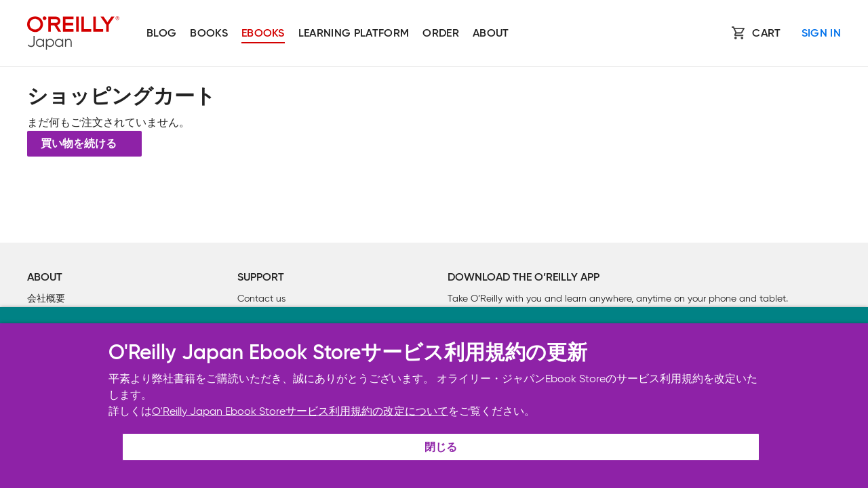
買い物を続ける (79, 144)
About (491, 34)
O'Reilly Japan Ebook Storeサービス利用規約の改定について (300, 411)
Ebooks (263, 34)
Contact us (261, 299)
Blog (161, 34)
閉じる (441, 448)
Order (441, 34)
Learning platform (354, 34)
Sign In (821, 34)
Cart (766, 34)
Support (261, 278)
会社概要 (46, 299)
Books (209, 34)
